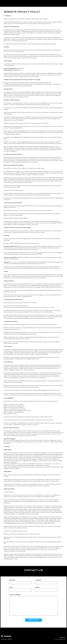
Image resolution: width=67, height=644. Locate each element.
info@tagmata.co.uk (17, 70)
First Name (12, 580)
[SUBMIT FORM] (33, 620)
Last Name (38, 580)
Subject (37, 587)
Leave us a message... (15, 595)
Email (11, 587)
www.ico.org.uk (21, 75)
